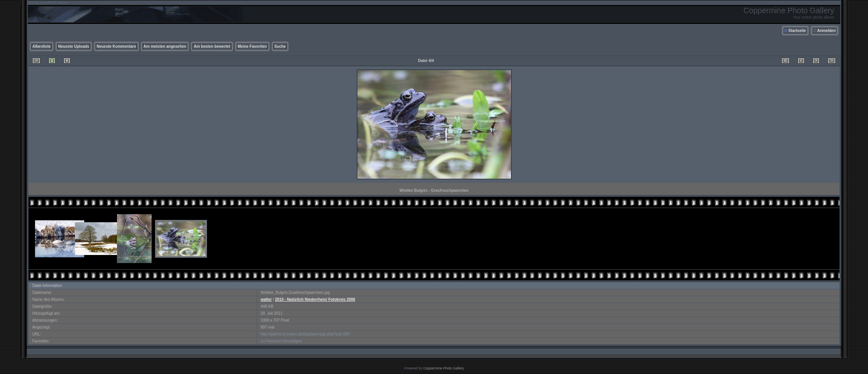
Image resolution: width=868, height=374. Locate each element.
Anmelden (826, 31)
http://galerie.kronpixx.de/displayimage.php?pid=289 (305, 334)
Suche (280, 46)
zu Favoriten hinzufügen (281, 341)
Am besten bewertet (212, 46)
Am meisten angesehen (165, 46)
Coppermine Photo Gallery (444, 368)
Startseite (797, 31)
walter (266, 299)
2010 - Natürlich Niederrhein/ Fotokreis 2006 (315, 299)
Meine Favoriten (252, 46)
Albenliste (42, 46)
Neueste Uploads (74, 46)
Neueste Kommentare (116, 46)
